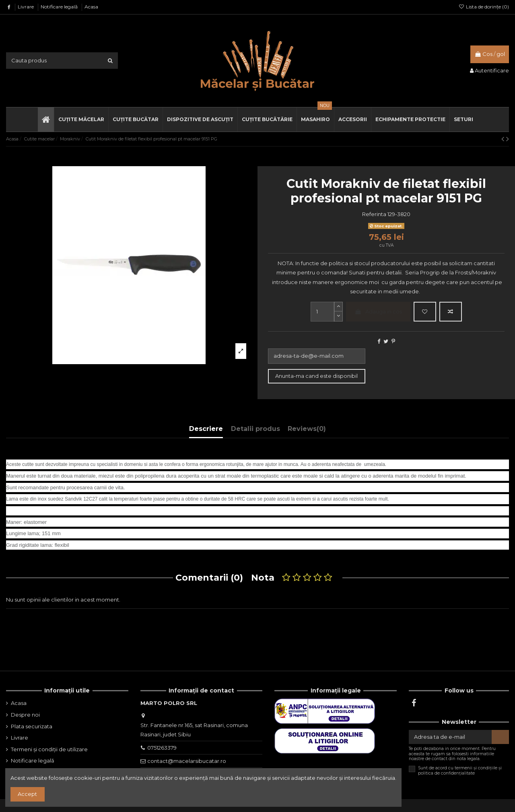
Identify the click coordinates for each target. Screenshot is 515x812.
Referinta (374, 214)
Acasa (91, 7)
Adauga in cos (378, 311)
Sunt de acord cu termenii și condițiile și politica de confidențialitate (460, 771)
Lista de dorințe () (484, 7)
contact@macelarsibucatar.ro (187, 761)
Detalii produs (255, 429)
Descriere (206, 429)
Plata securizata (32, 726)
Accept (27, 794)
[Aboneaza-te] (500, 737)
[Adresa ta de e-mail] (450, 737)
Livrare (26, 7)
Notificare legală (60, 7)
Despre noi (25, 715)
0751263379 (162, 748)
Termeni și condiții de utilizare (49, 749)
